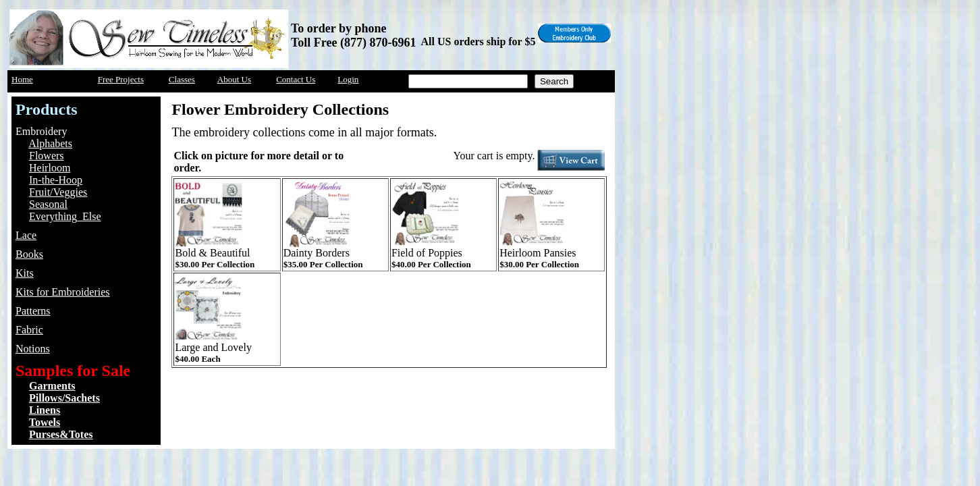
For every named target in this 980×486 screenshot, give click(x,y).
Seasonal (48, 204)
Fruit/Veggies (58, 192)
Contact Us (296, 79)
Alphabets (50, 143)
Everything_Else (65, 216)
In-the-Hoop (56, 180)
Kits (25, 273)
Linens (45, 410)
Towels (45, 422)
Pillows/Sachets (64, 398)
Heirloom (50, 168)
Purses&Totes (61, 434)
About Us (234, 79)
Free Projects (121, 79)
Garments (52, 386)
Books (29, 254)
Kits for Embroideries (63, 292)
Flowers (47, 156)
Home (22, 79)
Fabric (29, 330)
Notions (33, 349)
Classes (182, 79)
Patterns (33, 311)
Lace (26, 235)
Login (348, 79)
